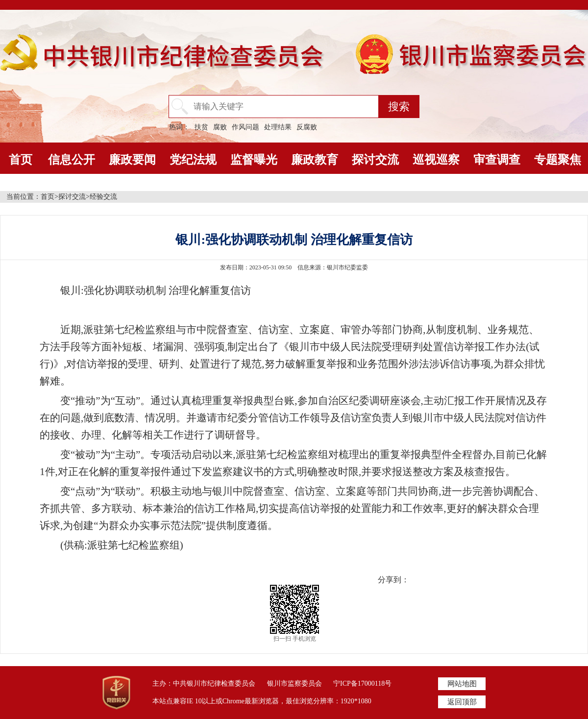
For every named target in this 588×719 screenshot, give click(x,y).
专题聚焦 (558, 160)
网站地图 (462, 684)
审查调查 (497, 160)
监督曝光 (254, 160)
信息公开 (72, 160)
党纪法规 (193, 160)
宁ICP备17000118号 (362, 683)
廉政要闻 (132, 160)
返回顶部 (462, 702)
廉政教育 (315, 160)
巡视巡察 (436, 160)
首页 (21, 160)
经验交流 (103, 197)
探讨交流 (375, 160)
